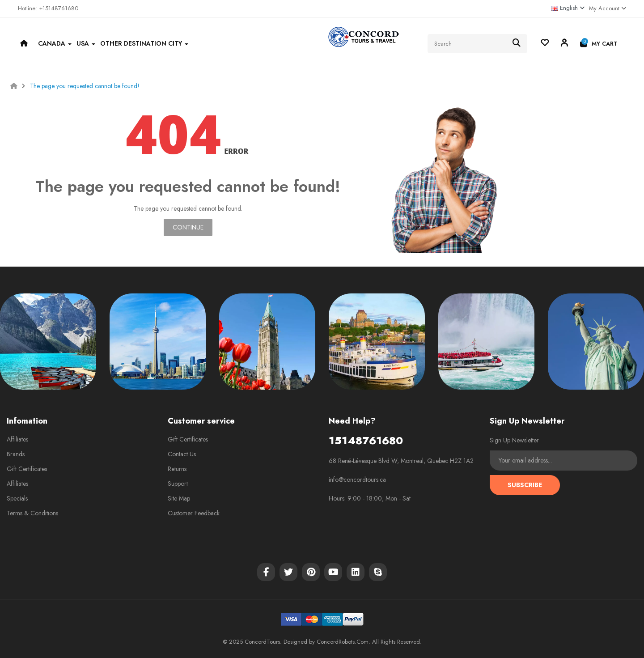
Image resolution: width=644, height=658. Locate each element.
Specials (17, 498)
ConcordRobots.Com (343, 642)
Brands (16, 454)
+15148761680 (59, 8)
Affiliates (17, 439)
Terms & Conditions (32, 513)
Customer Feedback (194, 513)
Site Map (179, 498)
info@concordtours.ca (357, 480)
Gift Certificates (27, 469)
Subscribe (525, 485)
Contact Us (182, 454)
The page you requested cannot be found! (85, 86)
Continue (188, 227)
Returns (177, 469)
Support (178, 484)
